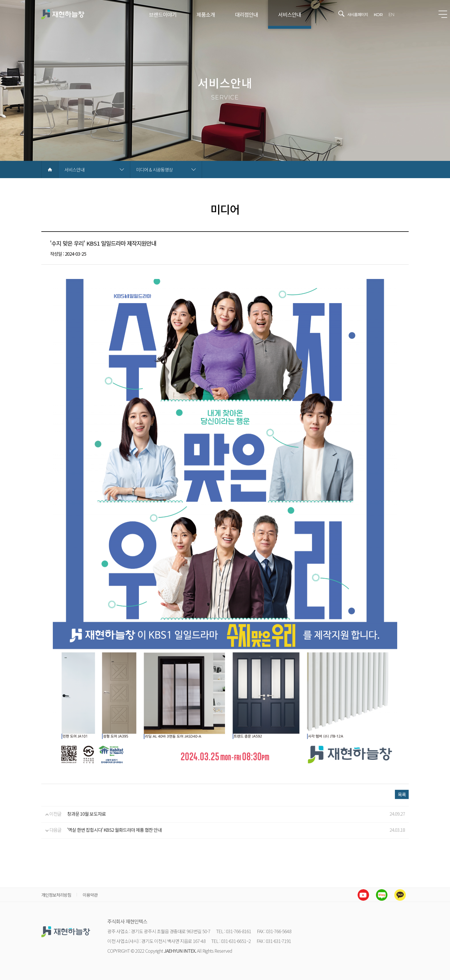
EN (391, 15)
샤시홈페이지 (358, 14)
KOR (378, 15)
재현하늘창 (63, 14)
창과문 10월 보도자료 (86, 814)
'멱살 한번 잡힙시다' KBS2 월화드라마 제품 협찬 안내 (114, 830)
